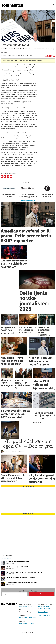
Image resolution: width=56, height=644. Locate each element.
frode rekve (12, 173)
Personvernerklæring (44, 616)
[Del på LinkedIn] (49, 56)
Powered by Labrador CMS (28, 633)
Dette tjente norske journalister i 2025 (17, 567)
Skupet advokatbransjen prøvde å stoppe (18, 562)
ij (2, 173)
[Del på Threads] (51, 56)
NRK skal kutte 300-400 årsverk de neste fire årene (20, 577)
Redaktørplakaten (45, 608)
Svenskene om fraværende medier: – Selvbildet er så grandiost (24, 572)
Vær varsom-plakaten (44, 606)
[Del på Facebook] (46, 56)
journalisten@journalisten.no (27, 618)
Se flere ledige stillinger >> (28, 201)
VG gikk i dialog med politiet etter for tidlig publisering (21, 583)
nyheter (6, 173)
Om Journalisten (43, 612)
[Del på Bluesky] (54, 56)
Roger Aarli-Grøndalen (26, 606)
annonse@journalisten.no (27, 623)
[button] (54, 182)
